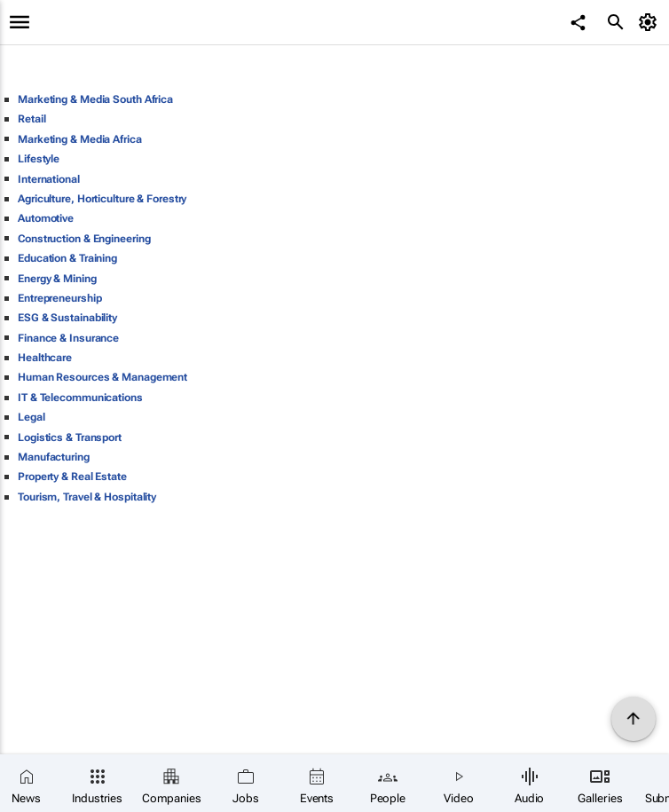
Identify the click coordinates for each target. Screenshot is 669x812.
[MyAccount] (651, 22)
